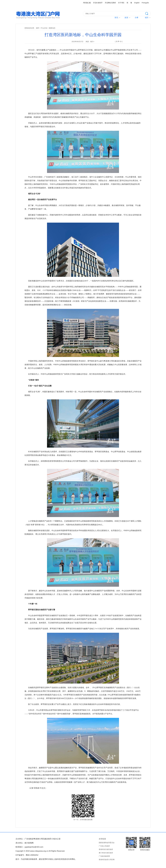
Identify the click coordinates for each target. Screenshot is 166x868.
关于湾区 (121, 3)
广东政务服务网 (104, 856)
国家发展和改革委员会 (107, 843)
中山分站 (44, 28)
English (137, 3)
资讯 (116, 18)
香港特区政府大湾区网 (107, 860)
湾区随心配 (87, 3)
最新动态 (52, 28)
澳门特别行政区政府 (106, 853)
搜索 (148, 13)
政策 (126, 18)
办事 (137, 18)
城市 (38, 28)
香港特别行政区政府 (106, 849)
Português (145, 3)
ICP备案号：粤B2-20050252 (27, 855)
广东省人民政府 (104, 846)
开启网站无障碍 (110, 3)
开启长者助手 (98, 3)
